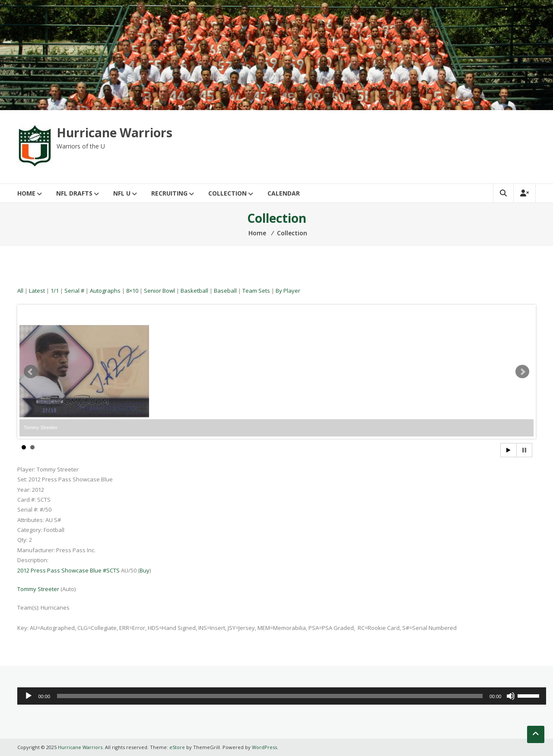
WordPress (264, 747)
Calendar (284, 193)
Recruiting (169, 193)
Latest (37, 291)
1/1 (55, 291)
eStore (177, 747)
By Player (288, 291)
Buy (145, 570)
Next (522, 372)
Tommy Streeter (38, 589)
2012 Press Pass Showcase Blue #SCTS (68, 570)
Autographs (105, 291)
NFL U (122, 193)
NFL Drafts (74, 193)
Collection (227, 193)
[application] (282, 696)
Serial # (74, 291)
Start (509, 450)
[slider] (270, 696)
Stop (524, 450)
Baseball (225, 291)
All (20, 291)
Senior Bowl (159, 291)
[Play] (29, 696)
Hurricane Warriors (114, 133)
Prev (31, 372)
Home (26, 193)
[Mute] (511, 696)
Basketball (194, 291)
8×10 (132, 291)
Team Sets (256, 291)
